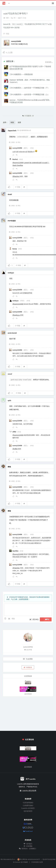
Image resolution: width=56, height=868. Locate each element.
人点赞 (8, 52)
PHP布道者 (12, 221)
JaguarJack (12, 131)
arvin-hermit (12, 333)
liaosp (15, 249)
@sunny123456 (18, 163)
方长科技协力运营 (37, 862)
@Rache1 (16, 176)
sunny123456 (16, 41)
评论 (18, 142)
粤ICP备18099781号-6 (8, 859)
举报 (18, 187)
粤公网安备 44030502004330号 (29, 859)
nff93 (14, 432)
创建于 (22, 18)
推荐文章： (9, 61)
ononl (10, 374)
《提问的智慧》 (28, 811)
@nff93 (15, 449)
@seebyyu (16, 315)
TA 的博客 (28, 659)
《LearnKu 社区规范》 (28, 808)
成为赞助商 (28, 694)
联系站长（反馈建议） (28, 849)
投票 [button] (19, 122)
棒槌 (9, 467)
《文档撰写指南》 (28, 805)
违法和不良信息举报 (49, 859)
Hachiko (16, 551)
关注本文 (36, 619)
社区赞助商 (28, 739)
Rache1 (15, 159)
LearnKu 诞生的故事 (29, 791)
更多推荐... (49, 62)
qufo (9, 400)
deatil (10, 194)
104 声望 (28, 650)
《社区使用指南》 (28, 803)
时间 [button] (12, 122)
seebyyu (11, 273)
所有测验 (28, 846)
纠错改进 (28, 667)
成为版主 (28, 844)
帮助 (13, 619)
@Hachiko (16, 568)
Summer (18, 862)
